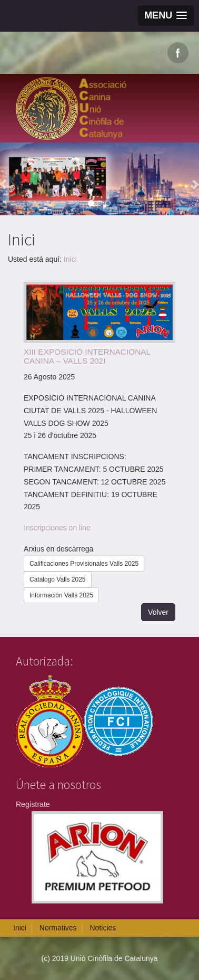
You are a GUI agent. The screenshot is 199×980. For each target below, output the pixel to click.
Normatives (58, 928)
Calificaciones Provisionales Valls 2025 (84, 564)
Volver (158, 612)
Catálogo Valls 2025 (58, 579)
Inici (70, 259)
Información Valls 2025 (61, 595)
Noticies (103, 928)
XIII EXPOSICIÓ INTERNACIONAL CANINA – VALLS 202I (87, 356)
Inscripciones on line (57, 528)
